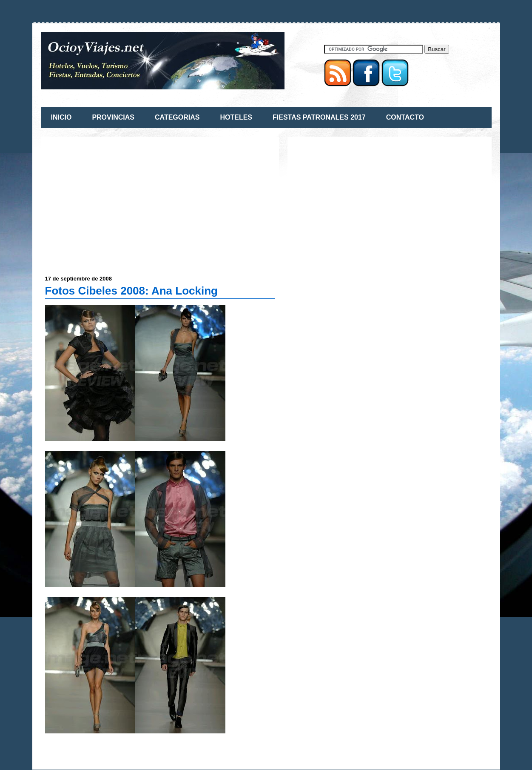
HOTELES (236, 117)
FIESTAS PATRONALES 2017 (319, 117)
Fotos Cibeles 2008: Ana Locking (131, 291)
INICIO (61, 117)
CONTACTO (405, 117)
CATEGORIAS (177, 117)
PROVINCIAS (113, 117)
